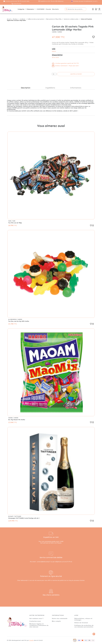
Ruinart (11, 516)
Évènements (31, 9)
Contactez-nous (35, 621)
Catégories (22, 9)
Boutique (15, 19)
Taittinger (18, 516)
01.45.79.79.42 (17, 4)
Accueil (9, 19)
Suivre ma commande (60, 618)
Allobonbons (13, 319)
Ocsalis (31, 640)
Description (26, 88)
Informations (76, 88)
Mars (10, 221)
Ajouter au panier (76, 74)
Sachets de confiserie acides (71, 19)
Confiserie (23, 19)
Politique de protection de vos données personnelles (84, 626)
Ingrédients (50, 88)
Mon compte (56, 621)
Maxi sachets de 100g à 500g (54, 19)
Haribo (54, 32)
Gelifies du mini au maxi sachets (36, 19)
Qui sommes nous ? (36, 618)
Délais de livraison (81, 623)
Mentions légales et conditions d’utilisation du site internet (39, 625)
